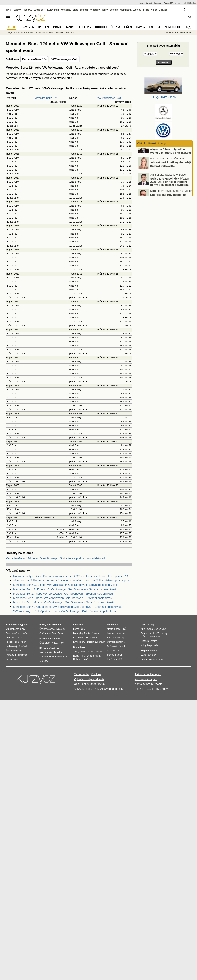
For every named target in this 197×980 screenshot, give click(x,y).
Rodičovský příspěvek (17, 646)
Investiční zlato (87, 651)
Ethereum (100, 642)
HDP (89, 638)
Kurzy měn (53, 10)
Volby (143, 645)
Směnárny (45, 633)
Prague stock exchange (152, 659)
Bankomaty (55, 625)
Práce (146, 10)
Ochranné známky (116, 642)
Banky (43, 625)
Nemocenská (46, 652)
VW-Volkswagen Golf (64, 59)
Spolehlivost (160, 629)
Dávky (141, 27)
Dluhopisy (78, 633)
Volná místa (54, 639)
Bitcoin (84, 10)
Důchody (44, 661)
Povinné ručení (13, 659)
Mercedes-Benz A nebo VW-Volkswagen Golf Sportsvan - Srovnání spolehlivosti (63, 594)
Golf (119, 98)
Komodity (66, 10)
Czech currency (149, 655)
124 (55, 98)
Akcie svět (40, 10)
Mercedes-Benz (43, 98)
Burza (76, 629)
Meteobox (176, 3)
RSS (148, 689)
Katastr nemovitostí (117, 633)
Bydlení (44, 27)
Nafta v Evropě (81, 659)
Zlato (76, 10)
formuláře (118, 659)
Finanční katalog (149, 641)
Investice (78, 625)
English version (149, 651)
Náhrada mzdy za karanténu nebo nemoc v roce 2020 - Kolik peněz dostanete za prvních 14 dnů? (73, 576)
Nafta (98, 656)
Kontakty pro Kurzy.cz (148, 684)
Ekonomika (79, 638)
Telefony (85, 27)
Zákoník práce (114, 651)
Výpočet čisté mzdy (15, 629)
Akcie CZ (27, 10)
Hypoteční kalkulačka (16, 655)
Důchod (101, 27)
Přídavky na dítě (14, 638)
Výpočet (24, 625)
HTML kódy (161, 689)
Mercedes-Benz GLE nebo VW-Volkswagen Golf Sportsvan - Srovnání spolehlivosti (65, 585)
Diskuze (163, 10)
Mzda (55, 643)
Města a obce (114, 629)
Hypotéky (95, 10)
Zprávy (17, 10)
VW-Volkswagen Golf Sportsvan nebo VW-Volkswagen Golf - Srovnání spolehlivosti (65, 611)
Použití (139, 689)
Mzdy (70, 27)
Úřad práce (45, 643)
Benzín (90, 656)
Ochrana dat (82, 674)
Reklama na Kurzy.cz (148, 674)
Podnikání (112, 625)
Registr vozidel (148, 633)
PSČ (124, 629)
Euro (54, 633)
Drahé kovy (79, 647)
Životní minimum (14, 651)
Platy (61, 643)
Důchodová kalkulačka (17, 633)
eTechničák (154, 637)
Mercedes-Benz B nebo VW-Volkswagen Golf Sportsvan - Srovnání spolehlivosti (63, 598)
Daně (110, 659)
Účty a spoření (122, 27)
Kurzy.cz (9, 33)
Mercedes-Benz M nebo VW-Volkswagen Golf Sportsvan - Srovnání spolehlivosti (63, 602)
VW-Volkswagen (106, 98)
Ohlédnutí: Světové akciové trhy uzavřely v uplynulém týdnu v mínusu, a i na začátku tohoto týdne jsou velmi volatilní (165, 160)
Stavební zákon (115, 655)
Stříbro (99, 651)
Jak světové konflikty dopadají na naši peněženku (171, 171)
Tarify (105, 10)
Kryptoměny (79, 642)
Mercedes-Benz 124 (34, 59)
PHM (83, 656)
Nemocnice (173, 27)
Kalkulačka (126, 10)
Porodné (58, 652)
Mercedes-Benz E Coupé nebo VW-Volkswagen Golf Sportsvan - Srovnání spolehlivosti (68, 607)
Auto (18, 33)
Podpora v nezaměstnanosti (53, 657)
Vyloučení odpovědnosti (89, 679)
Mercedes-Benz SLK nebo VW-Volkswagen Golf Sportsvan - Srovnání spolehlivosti (65, 589)
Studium (193, 3)
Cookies (96, 674)
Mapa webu (153, 645)
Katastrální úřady (115, 638)
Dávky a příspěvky (49, 648)
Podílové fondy (91, 633)
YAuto (167, 3)
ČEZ (83, 629)
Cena (150, 629)
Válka (154, 10)
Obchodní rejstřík (146, 3)
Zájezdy (159, 3)
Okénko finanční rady (152, 143)
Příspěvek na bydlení (16, 642)
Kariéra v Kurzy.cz (146, 679)
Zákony (137, 10)
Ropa (76, 656)
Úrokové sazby (47, 629)
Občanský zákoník (116, 646)
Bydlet (185, 3)
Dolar (60, 633)
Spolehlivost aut (29, 33)
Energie (114, 10)
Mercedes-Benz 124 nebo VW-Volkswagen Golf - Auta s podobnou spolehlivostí (55, 558)
